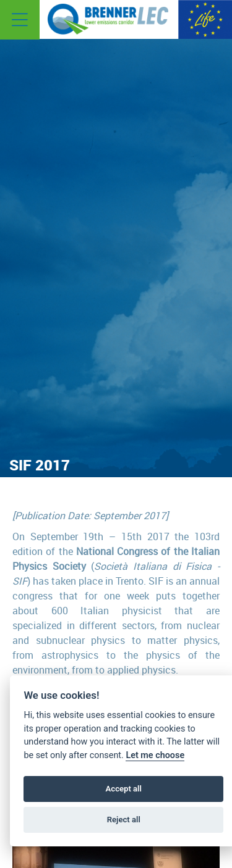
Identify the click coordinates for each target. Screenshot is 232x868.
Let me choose (155, 755)
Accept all (124, 789)
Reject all (124, 820)
